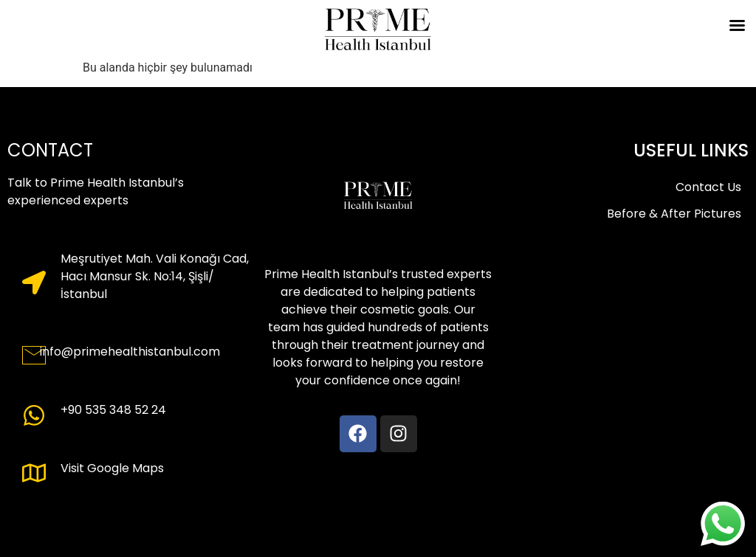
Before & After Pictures (674, 214)
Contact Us (708, 187)
